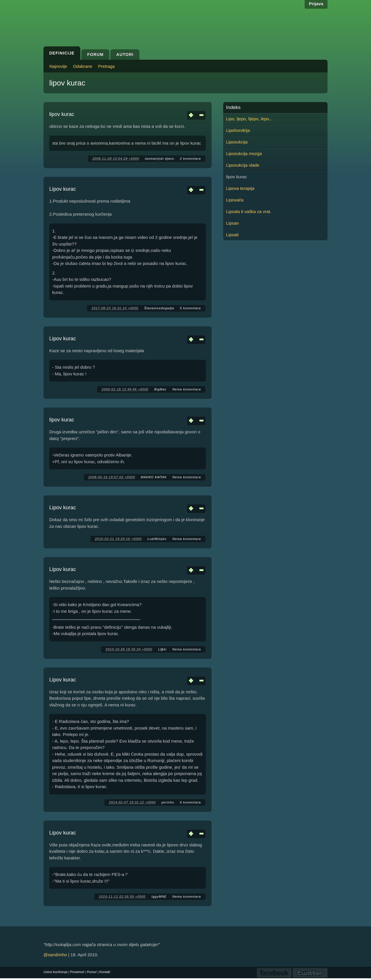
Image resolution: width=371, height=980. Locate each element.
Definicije (62, 53)
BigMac (160, 389)
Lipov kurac (63, 189)
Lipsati (232, 235)
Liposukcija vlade (243, 165)
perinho (168, 802)
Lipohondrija (238, 130)
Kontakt (105, 972)
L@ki (162, 649)
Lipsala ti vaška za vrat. (249, 211)
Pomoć (92, 972)
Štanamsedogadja (159, 308)
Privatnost (77, 972)
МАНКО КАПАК (154, 477)
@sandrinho (55, 955)
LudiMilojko (157, 539)
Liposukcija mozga (244, 153)
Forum (95, 54)
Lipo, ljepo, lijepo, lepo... (249, 119)
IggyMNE (159, 897)
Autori (125, 54)
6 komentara (190, 802)
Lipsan (232, 223)
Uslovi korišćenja (56, 972)
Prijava (316, 4)
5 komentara (190, 308)
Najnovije (58, 66)
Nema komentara (187, 389)
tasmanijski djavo (160, 159)
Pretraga (106, 66)
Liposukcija (237, 142)
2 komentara (190, 159)
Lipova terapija (240, 188)
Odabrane (83, 66)
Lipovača (235, 200)
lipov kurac (62, 114)
